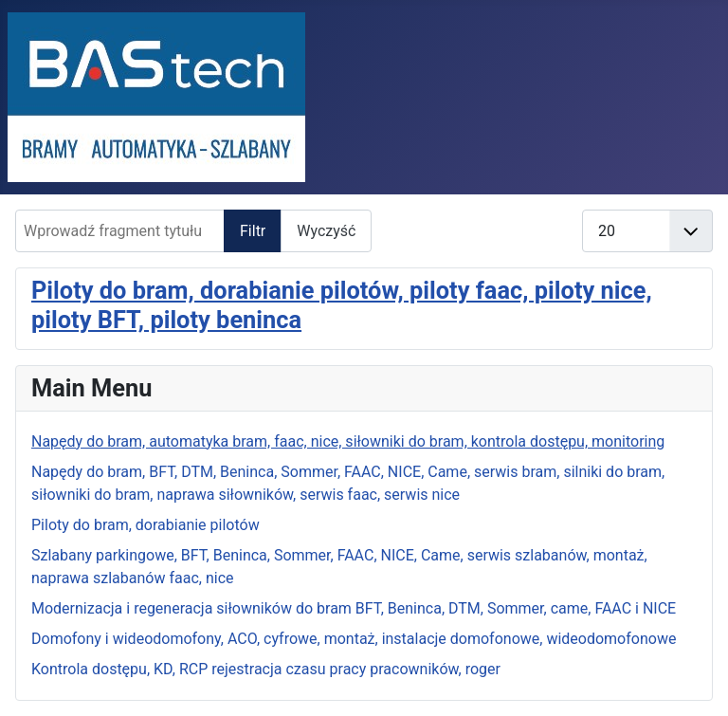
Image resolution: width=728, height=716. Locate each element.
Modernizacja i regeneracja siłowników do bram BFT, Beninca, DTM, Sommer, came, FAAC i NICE (354, 608)
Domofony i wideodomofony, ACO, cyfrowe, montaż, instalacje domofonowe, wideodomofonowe (354, 639)
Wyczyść (326, 231)
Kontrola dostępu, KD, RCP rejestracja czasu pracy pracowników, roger (266, 669)
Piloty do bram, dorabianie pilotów (146, 525)
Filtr (253, 231)
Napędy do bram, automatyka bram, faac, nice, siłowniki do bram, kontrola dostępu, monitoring (348, 441)
